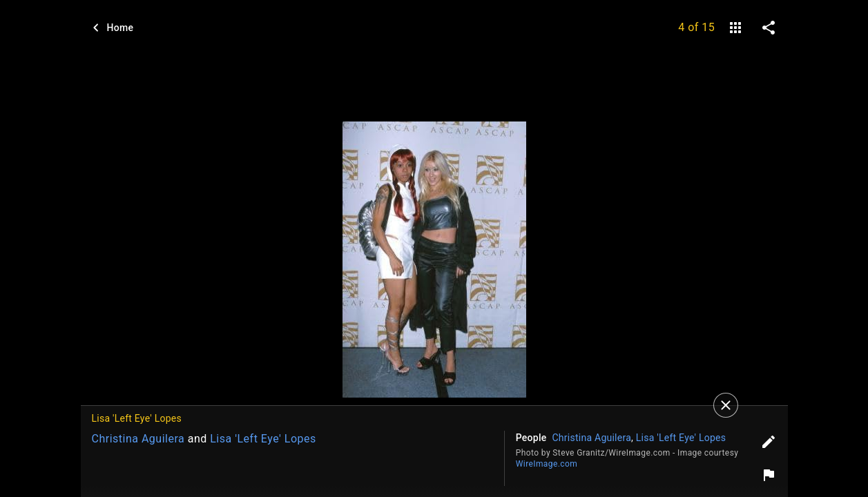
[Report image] (769, 475)
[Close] (726, 405)
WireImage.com (547, 464)
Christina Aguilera (138, 439)
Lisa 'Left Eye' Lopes (263, 439)
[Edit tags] (769, 442)
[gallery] (735, 28)
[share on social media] (769, 28)
